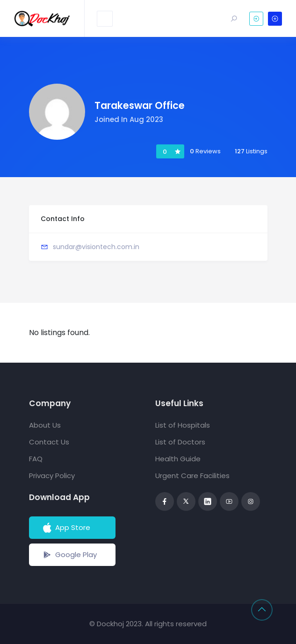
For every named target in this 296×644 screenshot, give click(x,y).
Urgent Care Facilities (192, 476)
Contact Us (49, 442)
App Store (66, 528)
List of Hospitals (183, 425)
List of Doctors (180, 442)
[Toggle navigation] (105, 19)
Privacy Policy (52, 476)
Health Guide (178, 459)
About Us (45, 425)
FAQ (36, 459)
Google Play (69, 555)
